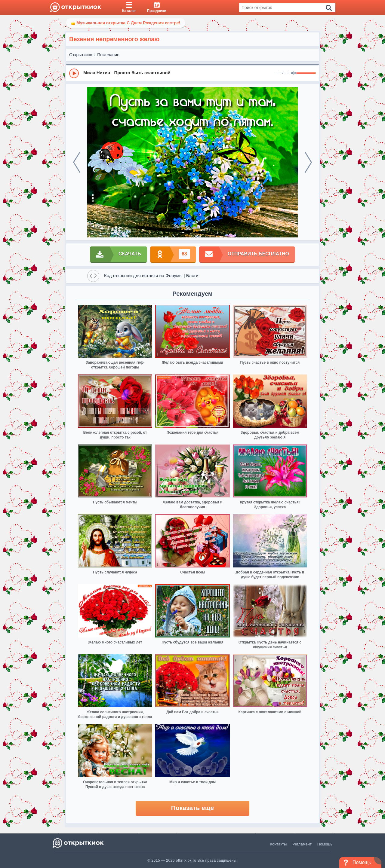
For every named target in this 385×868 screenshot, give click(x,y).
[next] (308, 162)
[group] (192, 73)
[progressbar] (306, 73)
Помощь (325, 844)
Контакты (278, 844)
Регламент (302, 844)
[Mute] (293, 73)
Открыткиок (81, 55)
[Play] (74, 73)
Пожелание (108, 55)
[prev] (77, 162)
